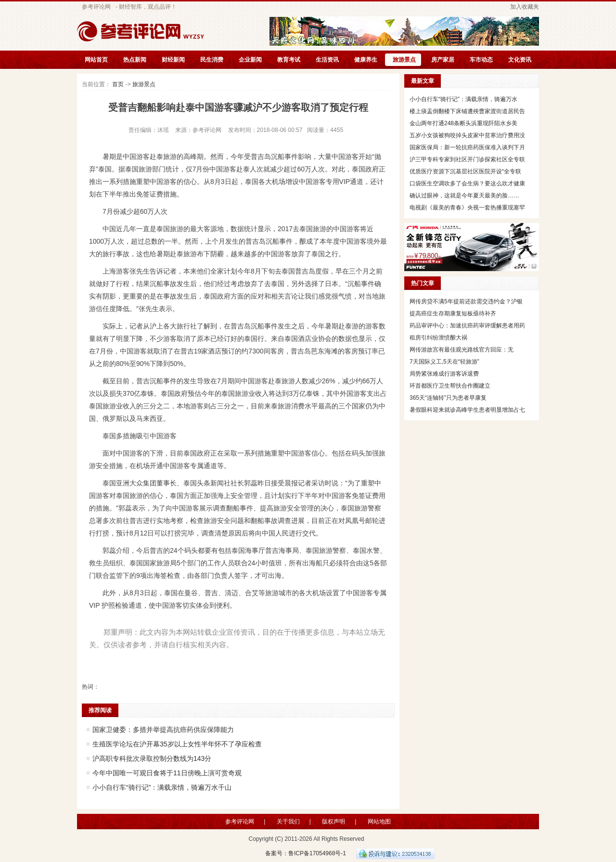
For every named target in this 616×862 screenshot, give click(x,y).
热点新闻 (135, 60)
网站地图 (379, 822)
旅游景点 (404, 60)
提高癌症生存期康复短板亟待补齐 (453, 313)
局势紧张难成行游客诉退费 (444, 374)
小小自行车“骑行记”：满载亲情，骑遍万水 (463, 99)
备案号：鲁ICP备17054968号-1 (306, 853)
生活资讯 (327, 60)
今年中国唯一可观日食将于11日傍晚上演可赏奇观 (167, 773)
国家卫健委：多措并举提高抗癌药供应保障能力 (163, 730)
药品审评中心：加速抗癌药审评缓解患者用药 (467, 326)
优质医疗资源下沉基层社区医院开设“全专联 (465, 171)
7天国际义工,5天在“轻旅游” (444, 362)
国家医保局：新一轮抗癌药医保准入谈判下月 (467, 147)
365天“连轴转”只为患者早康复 (448, 398)
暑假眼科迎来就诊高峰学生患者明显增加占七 (467, 410)
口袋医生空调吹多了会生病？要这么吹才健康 (467, 183)
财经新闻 (173, 60)
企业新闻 (250, 60)
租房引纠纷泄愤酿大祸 (438, 338)
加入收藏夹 (525, 7)
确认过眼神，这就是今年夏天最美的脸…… (464, 196)
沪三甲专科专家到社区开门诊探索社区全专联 (467, 159)
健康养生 (366, 60)
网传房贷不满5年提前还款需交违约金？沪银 (466, 301)
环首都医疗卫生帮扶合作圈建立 (450, 386)
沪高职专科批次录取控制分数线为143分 (152, 758)
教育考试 (289, 60)
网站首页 (96, 60)
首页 (118, 84)
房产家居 (443, 60)
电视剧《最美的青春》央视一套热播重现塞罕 (467, 208)
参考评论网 (96, 7)
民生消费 (212, 60)
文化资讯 (520, 60)
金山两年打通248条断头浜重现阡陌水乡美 (463, 123)
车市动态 (481, 60)
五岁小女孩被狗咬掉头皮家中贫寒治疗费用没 (467, 135)
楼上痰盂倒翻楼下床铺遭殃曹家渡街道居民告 (467, 111)
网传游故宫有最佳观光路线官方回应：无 (462, 350)
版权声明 (334, 822)
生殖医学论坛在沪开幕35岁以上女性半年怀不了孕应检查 (177, 744)
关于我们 (288, 822)
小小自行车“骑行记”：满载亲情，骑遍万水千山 (162, 787)
